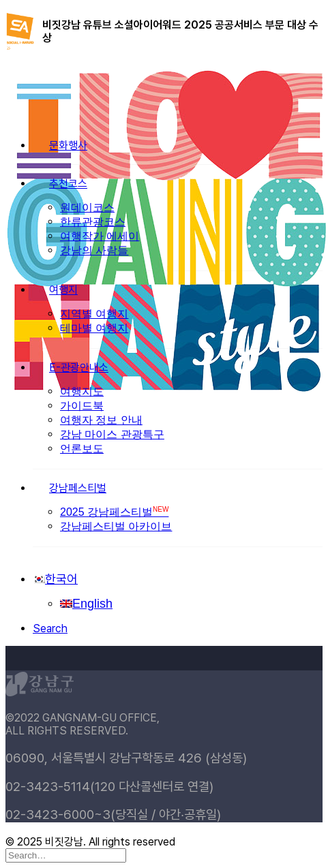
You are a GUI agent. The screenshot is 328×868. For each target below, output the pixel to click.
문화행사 (68, 145)
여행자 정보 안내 (101, 420)
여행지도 (82, 391)
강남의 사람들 (94, 250)
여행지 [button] (63, 290)
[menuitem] (178, 409)
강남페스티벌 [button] (78, 488)
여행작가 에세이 (100, 236)
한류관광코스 (93, 222)
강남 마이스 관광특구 (112, 434)
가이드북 (82, 406)
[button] (50, 629)
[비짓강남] (164, 87)
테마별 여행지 (94, 328)
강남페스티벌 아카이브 (116, 526)
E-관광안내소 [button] (79, 368)
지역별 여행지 (94, 314)
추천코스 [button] (68, 184)
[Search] (66, 855)
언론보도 (82, 449)
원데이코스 (87, 207)
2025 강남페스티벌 (114, 512)
